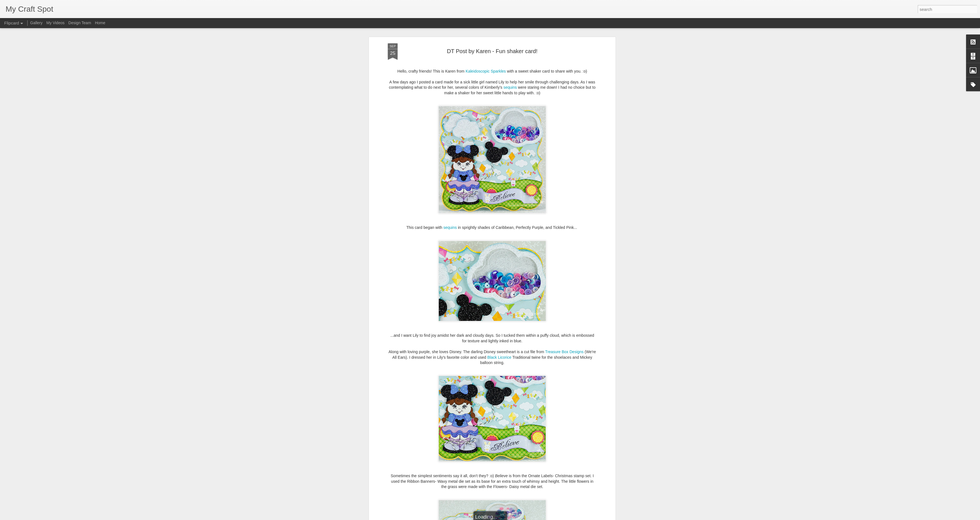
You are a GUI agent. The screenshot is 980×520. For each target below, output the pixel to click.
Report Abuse (524, 517)
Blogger (507, 517)
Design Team (80, 23)
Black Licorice (499, 247)
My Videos (56, 23)
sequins (450, 118)
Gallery (36, 23)
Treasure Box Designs (564, 242)
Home (100, 23)
